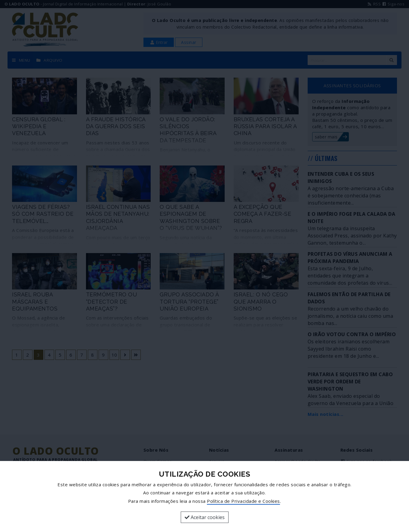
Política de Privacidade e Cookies (243, 501)
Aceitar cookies (205, 517)
